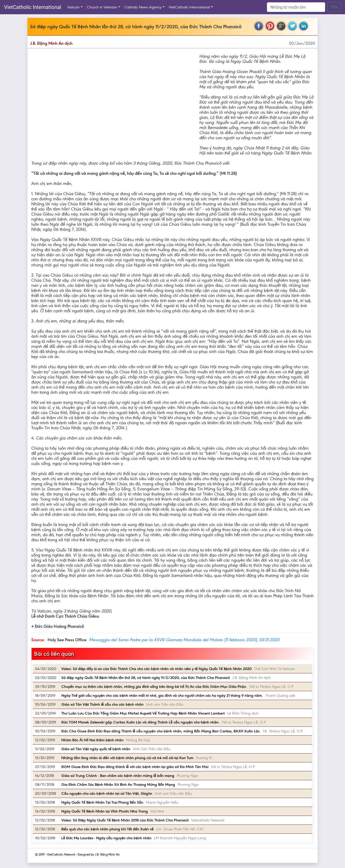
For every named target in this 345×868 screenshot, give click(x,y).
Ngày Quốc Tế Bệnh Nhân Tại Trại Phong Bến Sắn (102, 802)
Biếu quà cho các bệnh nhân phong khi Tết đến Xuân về (107, 829)
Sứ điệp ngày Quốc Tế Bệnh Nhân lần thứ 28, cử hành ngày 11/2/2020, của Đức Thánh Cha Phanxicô (146, 678)
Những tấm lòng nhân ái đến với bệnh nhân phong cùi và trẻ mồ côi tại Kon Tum (127, 758)
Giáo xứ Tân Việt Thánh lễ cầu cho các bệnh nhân (102, 704)
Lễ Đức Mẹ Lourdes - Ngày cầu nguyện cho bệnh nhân (106, 838)
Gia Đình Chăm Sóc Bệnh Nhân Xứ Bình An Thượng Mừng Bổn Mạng (118, 785)
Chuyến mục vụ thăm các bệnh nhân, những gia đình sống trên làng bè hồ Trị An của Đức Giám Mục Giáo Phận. (154, 687)
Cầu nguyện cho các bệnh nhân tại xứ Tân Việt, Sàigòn (107, 793)
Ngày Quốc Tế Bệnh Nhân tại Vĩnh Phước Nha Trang (105, 811)
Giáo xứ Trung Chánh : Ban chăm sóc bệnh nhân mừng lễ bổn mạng (118, 776)
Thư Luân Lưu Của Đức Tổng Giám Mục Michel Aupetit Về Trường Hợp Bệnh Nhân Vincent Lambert (143, 713)
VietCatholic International (33, 7)
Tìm (334, 7)
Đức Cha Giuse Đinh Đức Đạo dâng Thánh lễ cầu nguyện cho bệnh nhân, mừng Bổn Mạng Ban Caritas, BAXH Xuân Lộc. (161, 731)
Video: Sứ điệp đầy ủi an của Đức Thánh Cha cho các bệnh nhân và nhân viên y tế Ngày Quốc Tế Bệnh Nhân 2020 (156, 669)
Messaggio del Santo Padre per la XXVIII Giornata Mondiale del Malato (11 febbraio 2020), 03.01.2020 (184, 640)
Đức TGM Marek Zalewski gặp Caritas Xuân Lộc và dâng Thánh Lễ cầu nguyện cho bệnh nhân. (140, 722)
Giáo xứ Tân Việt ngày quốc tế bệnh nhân (96, 749)
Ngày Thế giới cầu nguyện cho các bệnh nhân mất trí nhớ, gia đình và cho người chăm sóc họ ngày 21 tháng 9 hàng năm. (162, 695)
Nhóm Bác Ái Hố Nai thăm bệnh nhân (92, 740)
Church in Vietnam (102, 7)
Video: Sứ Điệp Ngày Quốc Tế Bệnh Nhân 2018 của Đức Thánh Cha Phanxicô (125, 820)
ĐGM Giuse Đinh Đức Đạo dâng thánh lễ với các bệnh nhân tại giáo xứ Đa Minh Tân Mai (135, 767)
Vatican (74, 7)
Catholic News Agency (143, 7)
